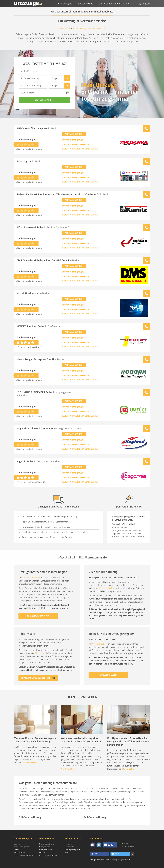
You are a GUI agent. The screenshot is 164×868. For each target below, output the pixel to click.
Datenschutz (69, 847)
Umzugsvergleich (65, 4)
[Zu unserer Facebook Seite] (93, 845)
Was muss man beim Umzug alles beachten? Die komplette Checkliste (81, 740)
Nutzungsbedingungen (72, 850)
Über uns (17, 844)
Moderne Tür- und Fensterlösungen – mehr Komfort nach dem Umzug (35, 740)
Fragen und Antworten (47, 844)
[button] (100, 854)
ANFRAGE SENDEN (74, 134)
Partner (17, 850)
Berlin (75, 28)
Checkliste (40, 653)
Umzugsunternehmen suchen (114, 4)
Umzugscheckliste (46, 850)
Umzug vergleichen (124, 860)
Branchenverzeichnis (31, 578)
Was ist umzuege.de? (21, 847)
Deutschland (65, 28)
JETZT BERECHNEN (44, 100)
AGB (66, 852)
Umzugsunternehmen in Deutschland (103, 860)
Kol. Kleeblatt (99, 28)
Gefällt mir (112, 845)
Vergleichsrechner (107, 588)
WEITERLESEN (29, 762)
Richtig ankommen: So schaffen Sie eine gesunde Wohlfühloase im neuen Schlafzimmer (128, 741)
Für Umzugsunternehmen (48, 855)
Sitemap (125, 843)
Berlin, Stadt (86, 28)
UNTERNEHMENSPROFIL (73, 140)
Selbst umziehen (86, 4)
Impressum (69, 844)
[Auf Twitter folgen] (99, 845)
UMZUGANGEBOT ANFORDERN (76, 144)
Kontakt (42, 852)
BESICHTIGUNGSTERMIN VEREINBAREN (80, 149)
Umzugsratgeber (142, 4)
